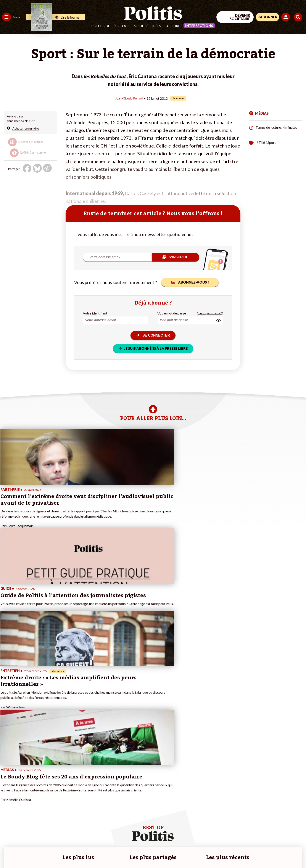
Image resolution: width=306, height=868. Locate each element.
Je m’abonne (45, 794)
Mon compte (45, 812)
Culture (172, 26)
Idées (156, 26)
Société (141, 26)
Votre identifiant (95, 313)
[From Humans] (256, 843)
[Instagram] (292, 832)
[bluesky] (264, 832)
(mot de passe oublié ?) (210, 313)
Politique (101, 26)
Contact (8, 853)
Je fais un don (46, 785)
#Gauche (77, 789)
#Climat (76, 780)
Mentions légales (31, 853)
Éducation (25, 789)
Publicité (159, 853)
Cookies (176, 853)
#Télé (261, 142)
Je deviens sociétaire (51, 789)
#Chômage (78, 798)
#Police (76, 785)
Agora (6, 780)
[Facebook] (251, 832)
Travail (23, 780)
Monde (7, 807)
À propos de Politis (49, 807)
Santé (22, 794)
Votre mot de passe (172, 313)
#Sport (271, 142)
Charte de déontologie (65, 853)
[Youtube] (278, 832)
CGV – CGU (95, 853)
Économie (25, 785)
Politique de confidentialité (128, 853)
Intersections (199, 26)
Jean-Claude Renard (129, 98)
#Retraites (78, 794)
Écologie (122, 26)
